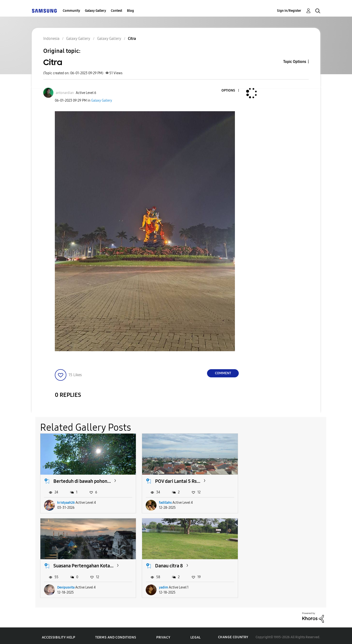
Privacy (163, 634)
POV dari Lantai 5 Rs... (174, 479)
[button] (231, 91)
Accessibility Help (59, 634)
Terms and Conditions (116, 634)
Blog (130, 11)
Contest (116, 11)
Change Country (233, 634)
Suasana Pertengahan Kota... (280, 479)
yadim (62, 584)
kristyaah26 (66, 501)
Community (71, 11)
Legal (196, 634)
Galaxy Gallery (95, 11)
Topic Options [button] (295, 62)
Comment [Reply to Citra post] (223, 373)
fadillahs (162, 501)
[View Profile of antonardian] (65, 93)
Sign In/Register (289, 11)
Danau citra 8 (67, 563)
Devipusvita (262, 501)
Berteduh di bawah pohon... (82, 479)
